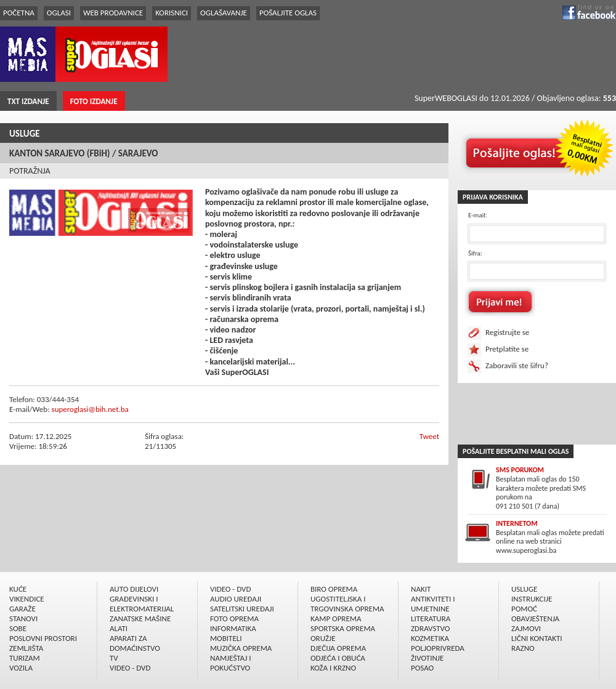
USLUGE (25, 134)
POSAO (422, 668)
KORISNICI (172, 13)
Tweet (429, 436)
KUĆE (18, 589)
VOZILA (21, 668)
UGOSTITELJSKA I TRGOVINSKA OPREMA (347, 604)
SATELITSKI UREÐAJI (242, 609)
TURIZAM (25, 658)
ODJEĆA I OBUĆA (338, 658)
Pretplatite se (507, 349)
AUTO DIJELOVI (134, 589)
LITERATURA (431, 618)
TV (114, 658)
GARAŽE (22, 609)
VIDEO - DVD (130, 668)
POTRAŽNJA (30, 171)
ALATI (119, 628)
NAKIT (421, 589)
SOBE (18, 628)
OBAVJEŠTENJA (535, 618)
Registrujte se (507, 332)
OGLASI (59, 13)
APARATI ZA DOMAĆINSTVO (135, 643)
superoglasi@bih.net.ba (90, 409)
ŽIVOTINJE (427, 658)
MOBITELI (226, 638)
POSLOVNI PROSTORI (43, 638)
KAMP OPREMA (336, 618)
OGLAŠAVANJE (224, 13)
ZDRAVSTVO (430, 628)
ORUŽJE (323, 638)
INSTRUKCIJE (532, 599)
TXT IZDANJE (28, 101)
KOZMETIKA (430, 638)
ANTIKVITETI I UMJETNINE (433, 604)
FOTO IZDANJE (94, 101)
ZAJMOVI (526, 628)
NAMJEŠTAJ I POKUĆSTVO (231, 663)
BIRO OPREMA (334, 589)
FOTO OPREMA (234, 618)
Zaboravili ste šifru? (517, 365)
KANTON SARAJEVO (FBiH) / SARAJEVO (84, 153)
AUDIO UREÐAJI (236, 599)
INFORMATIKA (233, 628)
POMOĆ (524, 609)
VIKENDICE (27, 599)
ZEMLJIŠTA (26, 648)
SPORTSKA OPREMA (343, 628)
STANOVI (23, 618)
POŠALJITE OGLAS (288, 13)
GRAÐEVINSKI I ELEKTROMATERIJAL (142, 604)
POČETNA (19, 13)
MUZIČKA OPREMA (241, 648)
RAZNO (523, 648)
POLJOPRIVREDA (438, 648)
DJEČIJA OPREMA (338, 648)
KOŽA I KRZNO (333, 668)
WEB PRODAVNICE (113, 13)
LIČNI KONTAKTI (537, 638)
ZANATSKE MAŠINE (140, 618)
